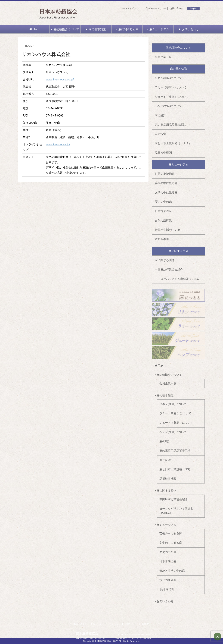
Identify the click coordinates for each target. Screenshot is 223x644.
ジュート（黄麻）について (172, 97)
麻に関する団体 (127, 29)
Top (34, 29)
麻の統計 (160, 115)
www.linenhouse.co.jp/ (60, 79)
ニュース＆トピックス (129, 8)
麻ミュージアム (158, 29)
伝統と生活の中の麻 (168, 230)
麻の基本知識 (96, 29)
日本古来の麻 (163, 211)
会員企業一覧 (163, 57)
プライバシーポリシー (155, 8)
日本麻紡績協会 (58, 12)
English (193, 8)
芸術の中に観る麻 (166, 183)
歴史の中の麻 (163, 202)
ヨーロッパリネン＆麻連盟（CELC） (178, 279)
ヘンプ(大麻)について (168, 106)
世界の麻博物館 (165, 174)
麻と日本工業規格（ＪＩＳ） (173, 143)
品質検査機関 (163, 153)
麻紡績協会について (65, 29)
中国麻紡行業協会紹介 (169, 270)
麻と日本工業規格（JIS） (176, 469)
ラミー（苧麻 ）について (171, 87)
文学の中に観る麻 (166, 192)
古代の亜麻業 (163, 220)
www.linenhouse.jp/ (58, 144)
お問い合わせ (176, 8)
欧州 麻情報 (162, 239)
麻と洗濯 (160, 134)
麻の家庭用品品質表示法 (170, 125)
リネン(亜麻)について (168, 78)
